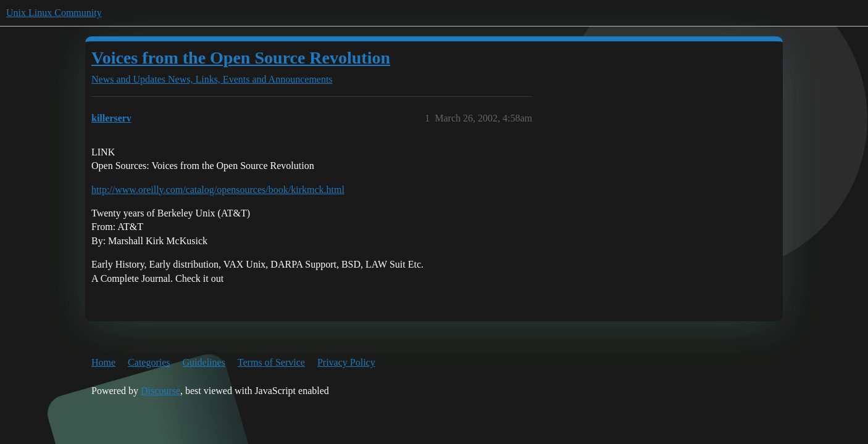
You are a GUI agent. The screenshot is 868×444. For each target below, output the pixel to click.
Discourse (161, 391)
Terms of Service (271, 362)
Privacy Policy (346, 362)
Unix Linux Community (54, 13)
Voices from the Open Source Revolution (241, 58)
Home (103, 362)
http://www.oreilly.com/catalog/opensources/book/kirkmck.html (218, 190)
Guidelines (204, 362)
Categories (149, 362)
